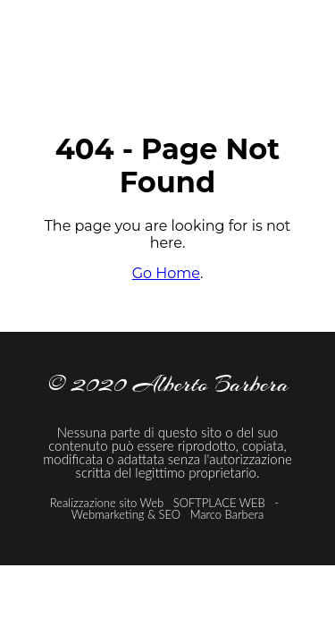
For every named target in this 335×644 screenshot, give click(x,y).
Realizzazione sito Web (107, 503)
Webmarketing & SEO (128, 514)
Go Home (166, 273)
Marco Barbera (227, 514)
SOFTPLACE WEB (221, 503)
